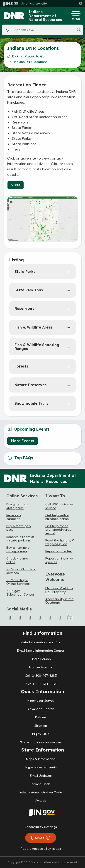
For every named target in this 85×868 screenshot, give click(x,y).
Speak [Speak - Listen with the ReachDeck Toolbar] (40, 838)
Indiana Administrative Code (41, 792)
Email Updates (41, 776)
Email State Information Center (41, 651)
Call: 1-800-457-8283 (41, 676)
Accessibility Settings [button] (41, 827)
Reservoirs (24, 308)
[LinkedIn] (50, 618)
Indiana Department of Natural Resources (45, 16)
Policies (41, 717)
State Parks (25, 272)
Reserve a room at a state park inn (20, 539)
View (16, 185)
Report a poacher (59, 551)
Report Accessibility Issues (41, 849)
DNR (15, 56)
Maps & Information (41, 759)
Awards (41, 801)
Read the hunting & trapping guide (60, 542)
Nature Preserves (30, 385)
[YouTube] (40, 618)
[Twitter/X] (20, 618)
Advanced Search (41, 709)
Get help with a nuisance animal (57, 517)
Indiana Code (41, 784)
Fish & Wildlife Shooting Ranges (37, 347)
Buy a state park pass (19, 528)
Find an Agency (41, 667)
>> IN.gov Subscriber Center (20, 593)
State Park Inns (29, 290)
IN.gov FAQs (41, 734)
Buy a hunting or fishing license (19, 549)
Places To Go (35, 56)
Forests (21, 366)
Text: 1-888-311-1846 (41, 684)
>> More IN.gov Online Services (18, 582)
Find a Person (41, 659)
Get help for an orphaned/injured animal (58, 530)
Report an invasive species (59, 560)
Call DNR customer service (59, 506)
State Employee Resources (41, 742)
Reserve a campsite (14, 517)
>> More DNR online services (21, 571)
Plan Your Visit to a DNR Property (59, 590)
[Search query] (43, 30)
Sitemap (41, 726)
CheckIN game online (17, 560)
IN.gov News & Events (41, 767)
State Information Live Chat (41, 642)
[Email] (60, 618)
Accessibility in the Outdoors (59, 601)
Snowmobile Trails (31, 403)
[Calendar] (70, 618)
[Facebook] (10, 618)
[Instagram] (30, 618)
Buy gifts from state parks (17, 506)
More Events (23, 441)
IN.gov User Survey (41, 701)
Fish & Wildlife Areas (33, 327)
